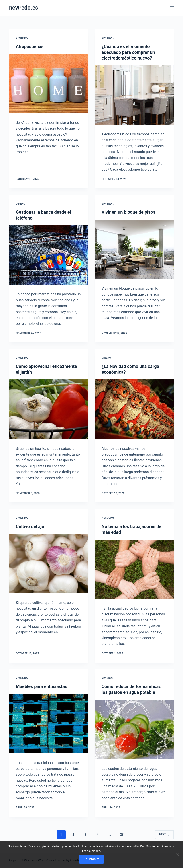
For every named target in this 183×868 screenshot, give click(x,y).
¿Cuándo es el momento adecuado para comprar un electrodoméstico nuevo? (128, 52)
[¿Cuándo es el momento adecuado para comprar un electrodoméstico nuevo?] (134, 95)
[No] (177, 855)
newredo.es (24, 8)
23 (122, 835)
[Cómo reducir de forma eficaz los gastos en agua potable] (134, 729)
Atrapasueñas (30, 46)
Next (164, 834)
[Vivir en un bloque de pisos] (134, 249)
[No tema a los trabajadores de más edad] (134, 569)
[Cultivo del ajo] (49, 563)
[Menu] (172, 8)
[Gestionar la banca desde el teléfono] (49, 255)
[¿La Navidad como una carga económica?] (134, 409)
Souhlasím (92, 859)
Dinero (20, 204)
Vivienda (22, 38)
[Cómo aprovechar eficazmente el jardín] (49, 409)
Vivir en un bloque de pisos (128, 212)
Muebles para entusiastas (42, 686)
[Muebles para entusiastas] (49, 723)
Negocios (108, 518)
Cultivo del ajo (30, 526)
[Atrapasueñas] (49, 83)
